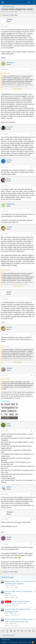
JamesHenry (8, 603)
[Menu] (3, 2)
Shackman (10, 62)
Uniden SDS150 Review (21, 602)
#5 (34, 186)
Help (29, 642)
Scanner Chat (13, 586)
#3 (34, 134)
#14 (34, 544)
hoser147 (10, 127)
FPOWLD (5, 12)
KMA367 (9, 368)
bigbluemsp (11, 204)
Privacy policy (23, 642)
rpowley (9, 160)
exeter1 (9, 537)
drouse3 (9, 227)
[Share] (32, 26)
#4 (34, 167)
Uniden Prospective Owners (20, 603)
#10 (34, 375)
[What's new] (34, 2)
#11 (34, 431)
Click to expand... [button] (18, 89)
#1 (34, 26)
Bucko (9, 179)
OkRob (9, 292)
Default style (6, 639)
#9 (34, 334)
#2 (34, 70)
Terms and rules (13, 642)
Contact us (4, 642)
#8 (34, 299)
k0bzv (9, 424)
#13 (34, 519)
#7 (34, 234)
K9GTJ (9, 487)
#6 (34, 211)
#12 (34, 494)
